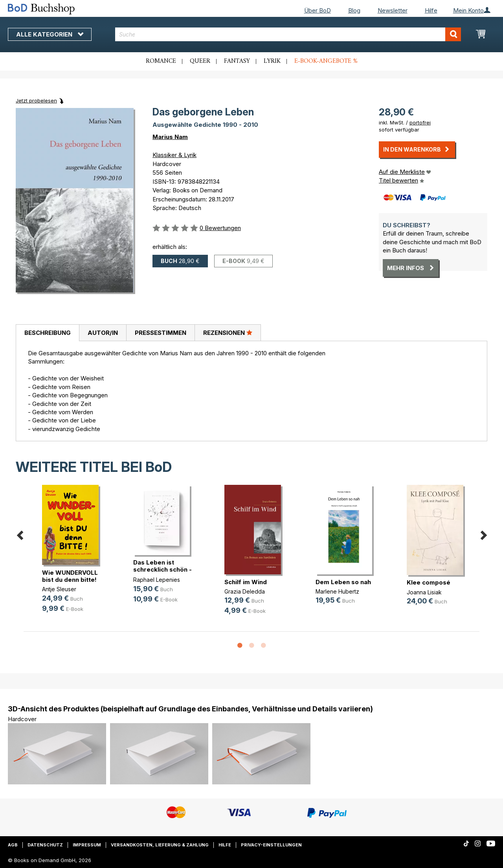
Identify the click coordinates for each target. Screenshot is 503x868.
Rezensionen (228, 333)
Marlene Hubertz (337, 591)
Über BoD (318, 10)
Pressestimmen (161, 333)
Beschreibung (48, 333)
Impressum (87, 845)
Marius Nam (170, 137)
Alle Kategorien (50, 34)
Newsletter (393, 10)
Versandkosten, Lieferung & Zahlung (160, 845)
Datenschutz (45, 845)
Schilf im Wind (246, 582)
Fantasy (237, 61)
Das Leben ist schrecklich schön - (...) (162, 569)
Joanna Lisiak (424, 592)
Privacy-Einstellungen (271, 845)
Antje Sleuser (59, 589)
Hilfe (431, 10)
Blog (354, 10)
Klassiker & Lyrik (174, 155)
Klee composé (429, 582)
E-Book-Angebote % (326, 61)
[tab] (47, 333)
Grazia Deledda (245, 591)
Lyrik (272, 61)
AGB (13, 845)
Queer (200, 61)
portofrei (420, 122)
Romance (161, 61)
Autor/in (103, 333)
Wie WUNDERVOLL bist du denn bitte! (70, 576)
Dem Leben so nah (343, 582)
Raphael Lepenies (157, 580)
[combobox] (288, 34)
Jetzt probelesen (36, 101)
